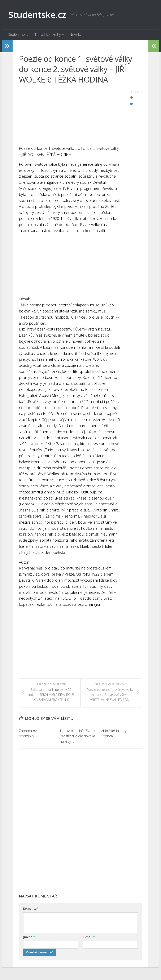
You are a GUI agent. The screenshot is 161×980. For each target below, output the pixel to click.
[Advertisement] (70, 116)
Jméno (29, 937)
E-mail (89, 937)
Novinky (75, 35)
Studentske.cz (37, 15)
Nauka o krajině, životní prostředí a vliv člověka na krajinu (77, 736)
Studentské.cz (18, 35)
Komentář (31, 908)
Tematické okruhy (48, 35)
